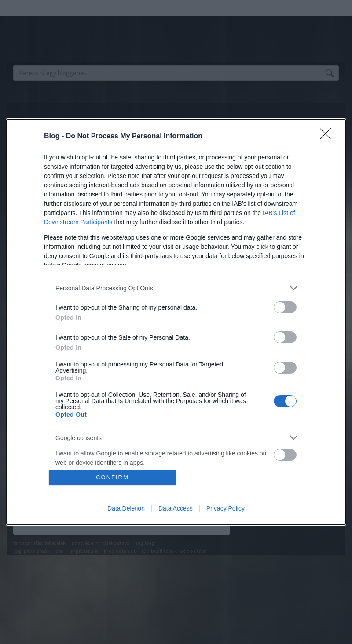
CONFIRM (112, 477)
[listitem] (176, 288)
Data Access (176, 508)
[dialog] (176, 322)
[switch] (285, 307)
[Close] (328, 137)
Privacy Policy (225, 508)
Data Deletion (126, 508)
